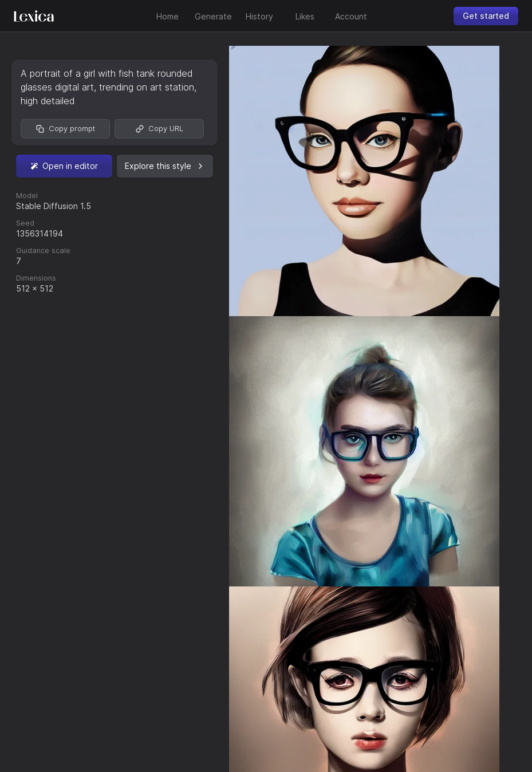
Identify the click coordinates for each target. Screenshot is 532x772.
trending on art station (147, 87)
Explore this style (165, 166)
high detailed (48, 101)
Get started (486, 16)
